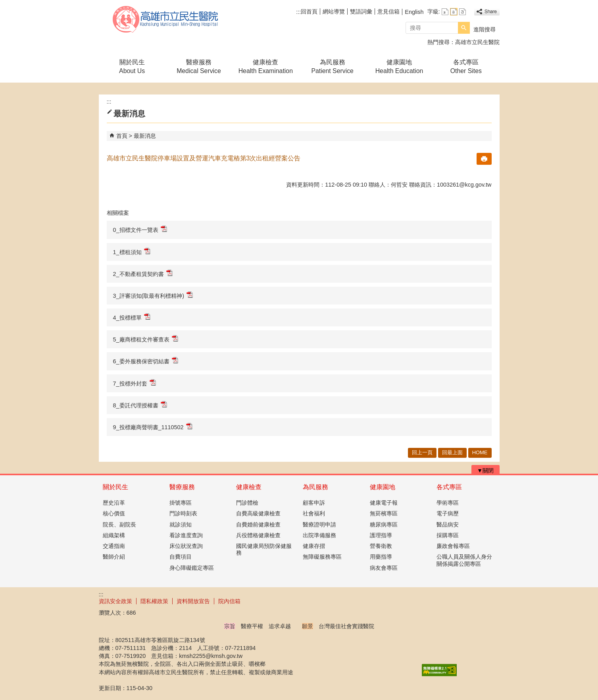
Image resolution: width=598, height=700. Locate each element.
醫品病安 (448, 525)
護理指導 (381, 535)
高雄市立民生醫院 (166, 19)
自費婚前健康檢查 (258, 525)
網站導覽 (334, 12)
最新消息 (145, 136)
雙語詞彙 (361, 12)
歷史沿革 (114, 503)
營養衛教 (381, 546)
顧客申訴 (314, 503)
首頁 (122, 136)
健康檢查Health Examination (266, 67)
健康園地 (383, 487)
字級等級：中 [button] (454, 12)
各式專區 (449, 487)
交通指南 (114, 546)
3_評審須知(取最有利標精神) (153, 295)
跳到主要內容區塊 (4, 4)
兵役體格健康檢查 (258, 535)
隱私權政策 (154, 601)
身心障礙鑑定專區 (192, 568)
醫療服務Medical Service (199, 67)
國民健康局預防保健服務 (264, 549)
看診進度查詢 (186, 535)
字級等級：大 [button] (462, 12)
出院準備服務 (319, 535)
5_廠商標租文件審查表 (146, 339)
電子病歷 (448, 513)
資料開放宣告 (193, 601)
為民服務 (315, 487)
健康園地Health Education (399, 67)
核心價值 (114, 513)
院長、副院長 (119, 525)
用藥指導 (381, 557)
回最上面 (452, 452)
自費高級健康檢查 (258, 513)
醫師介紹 (114, 557)
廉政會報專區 (453, 546)
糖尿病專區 (384, 525)
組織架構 (114, 535)
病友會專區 (384, 568)
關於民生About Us (132, 67)
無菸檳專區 (384, 513)
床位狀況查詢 (186, 546)
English (414, 12)
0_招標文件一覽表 (140, 229)
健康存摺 (314, 546)
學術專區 (448, 503)
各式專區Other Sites (466, 67)
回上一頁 (422, 452)
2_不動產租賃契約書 (143, 273)
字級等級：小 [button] (445, 12)
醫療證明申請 (319, 525)
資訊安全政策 (115, 601)
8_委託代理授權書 (140, 405)
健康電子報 (384, 503)
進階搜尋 (485, 29)
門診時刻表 (183, 513)
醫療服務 (182, 487)
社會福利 (314, 513)
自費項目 (181, 557)
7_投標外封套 (135, 383)
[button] (464, 28)
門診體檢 (247, 503)
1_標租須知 (132, 252)
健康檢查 (249, 487)
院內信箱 (229, 601)
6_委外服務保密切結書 (146, 361)
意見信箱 (388, 12)
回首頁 (309, 12)
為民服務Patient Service (332, 67)
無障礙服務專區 (322, 557)
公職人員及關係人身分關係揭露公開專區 (464, 560)
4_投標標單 (132, 317)
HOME (480, 452)
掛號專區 (181, 503)
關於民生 (115, 487)
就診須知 (181, 525)
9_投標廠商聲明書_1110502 (153, 427)
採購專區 (448, 535)
